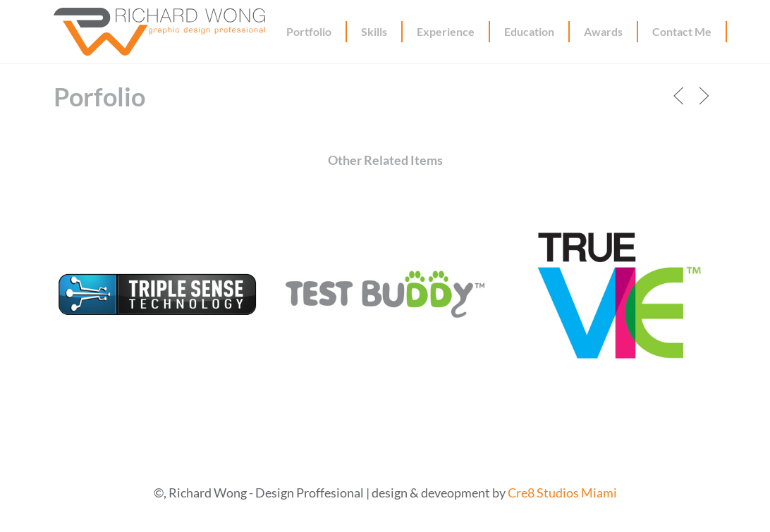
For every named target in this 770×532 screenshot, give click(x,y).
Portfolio (309, 31)
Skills (374, 31)
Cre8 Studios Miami (562, 493)
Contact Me (682, 31)
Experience (446, 31)
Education (529, 31)
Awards (603, 31)
